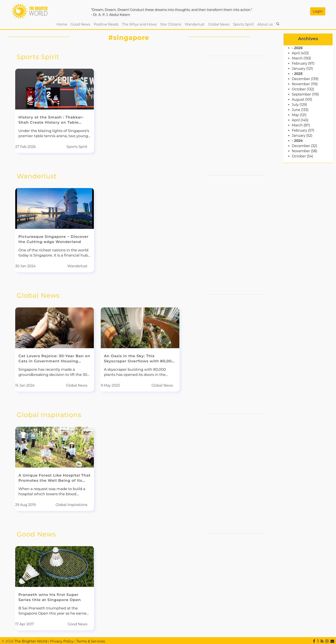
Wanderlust (195, 24)
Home (63, 24)
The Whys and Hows (139, 24)
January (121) (302, 69)
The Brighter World (31, 641)
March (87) (301, 125)
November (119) (305, 84)
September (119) (305, 94)
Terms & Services (91, 641)
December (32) (304, 146)
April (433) (300, 53)
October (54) (303, 156)
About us (265, 24)
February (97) (303, 63)
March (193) (301, 58)
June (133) (300, 110)
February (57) (303, 130)
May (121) (299, 115)
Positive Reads (106, 24)
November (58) (305, 151)
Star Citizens (171, 24)
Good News (81, 24)
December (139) (305, 79)
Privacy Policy (62, 641)
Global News (219, 24)
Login (318, 11)
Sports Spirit (243, 24)
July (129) (299, 105)
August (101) (302, 99)
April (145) (300, 120)
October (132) (303, 89)
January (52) (302, 136)
